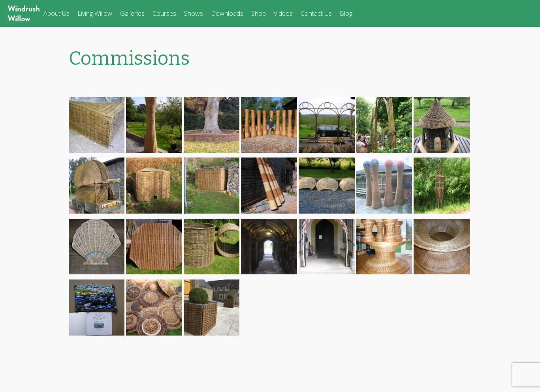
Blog (346, 13)
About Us (56, 13)
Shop (259, 13)
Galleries (132, 13)
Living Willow (95, 13)
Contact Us (316, 13)
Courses (164, 13)
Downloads (227, 13)
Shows (194, 13)
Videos (283, 13)
